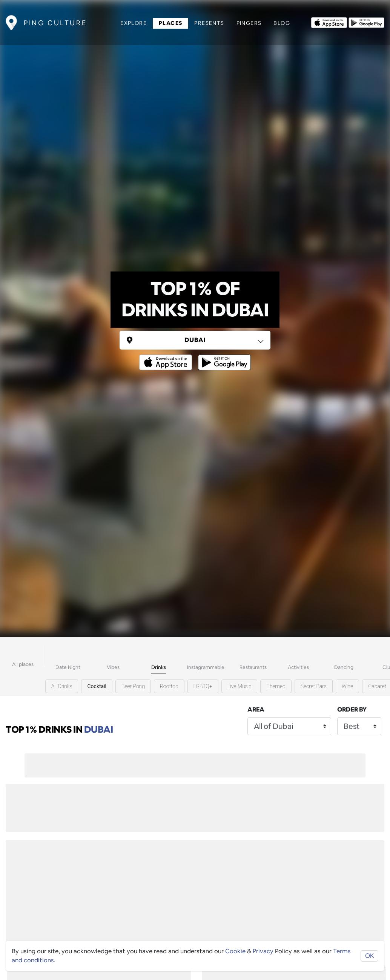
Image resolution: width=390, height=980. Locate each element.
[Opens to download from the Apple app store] (329, 22)
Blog (282, 23)
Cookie (235, 951)
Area (256, 709)
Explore (134, 23)
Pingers (249, 23)
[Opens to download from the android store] (366, 22)
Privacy (263, 951)
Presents (209, 23)
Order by (352, 709)
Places (170, 23)
